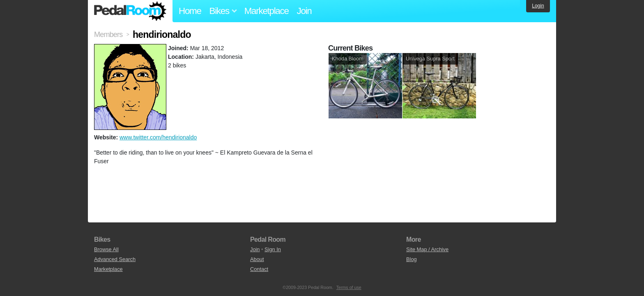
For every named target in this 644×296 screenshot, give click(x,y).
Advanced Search (115, 259)
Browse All (106, 249)
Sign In (273, 249)
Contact (259, 269)
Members (108, 35)
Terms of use (349, 287)
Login (538, 6)
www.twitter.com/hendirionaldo (158, 137)
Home (190, 11)
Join (304, 11)
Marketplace (267, 11)
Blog (412, 259)
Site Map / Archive (427, 249)
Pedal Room (130, 11)
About (257, 259)
